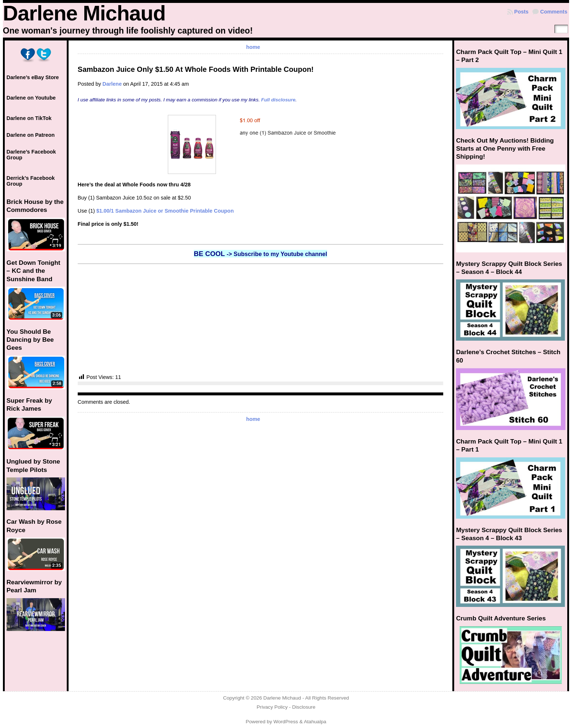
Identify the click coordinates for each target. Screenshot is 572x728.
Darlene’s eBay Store (33, 77)
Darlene (112, 84)
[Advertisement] (260, 319)
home (253, 47)
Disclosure (304, 707)
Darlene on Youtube (31, 98)
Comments (554, 12)
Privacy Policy (272, 707)
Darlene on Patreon (31, 135)
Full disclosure (278, 100)
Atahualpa (315, 722)
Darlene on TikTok (29, 118)
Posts (521, 12)
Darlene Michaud (84, 13)
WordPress (286, 722)
